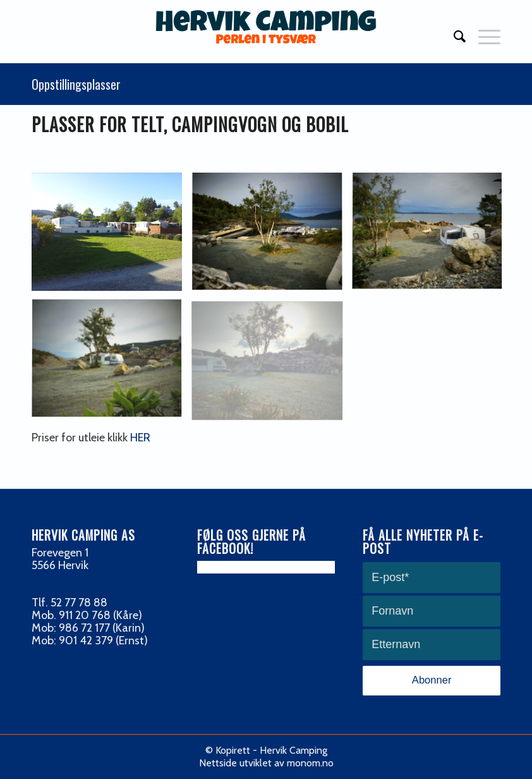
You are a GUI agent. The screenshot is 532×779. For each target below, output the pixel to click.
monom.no (310, 763)
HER (140, 438)
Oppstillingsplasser (76, 84)
